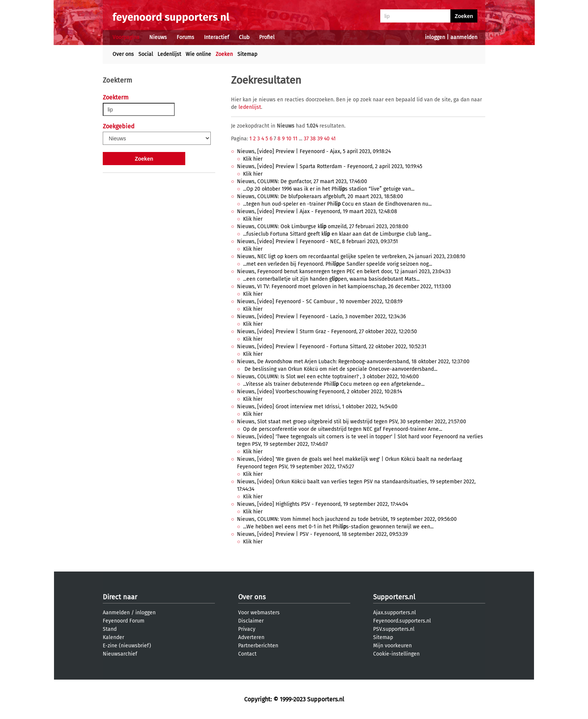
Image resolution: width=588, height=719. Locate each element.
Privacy (247, 629)
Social (146, 54)
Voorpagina (126, 37)
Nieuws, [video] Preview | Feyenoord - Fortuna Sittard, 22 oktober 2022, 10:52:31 (332, 347)
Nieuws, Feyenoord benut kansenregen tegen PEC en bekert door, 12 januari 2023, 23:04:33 (344, 272)
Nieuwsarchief (120, 654)
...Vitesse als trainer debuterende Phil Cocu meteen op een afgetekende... (334, 384)
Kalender (113, 637)
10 (289, 139)
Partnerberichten (258, 646)
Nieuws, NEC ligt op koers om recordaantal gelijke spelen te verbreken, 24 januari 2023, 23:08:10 (351, 256)
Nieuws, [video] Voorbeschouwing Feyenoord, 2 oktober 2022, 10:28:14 (319, 392)
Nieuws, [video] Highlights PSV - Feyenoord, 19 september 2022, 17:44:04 (322, 504)
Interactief (217, 37)
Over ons (123, 54)
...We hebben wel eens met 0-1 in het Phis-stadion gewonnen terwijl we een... (338, 527)
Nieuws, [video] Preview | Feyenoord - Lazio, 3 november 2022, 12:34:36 (321, 317)
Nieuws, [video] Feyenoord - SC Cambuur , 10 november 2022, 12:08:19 (320, 302)
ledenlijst (250, 107)
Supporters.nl (394, 597)
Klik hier (253, 159)
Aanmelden (116, 613)
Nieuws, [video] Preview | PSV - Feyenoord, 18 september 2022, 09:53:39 (322, 534)
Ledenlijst (169, 54)
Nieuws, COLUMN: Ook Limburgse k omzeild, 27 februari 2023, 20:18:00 (323, 226)
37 (306, 139)
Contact (247, 654)
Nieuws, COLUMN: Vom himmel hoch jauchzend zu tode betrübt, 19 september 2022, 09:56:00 (347, 519)
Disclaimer (251, 621)
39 (320, 139)
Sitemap (247, 54)
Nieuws (158, 37)
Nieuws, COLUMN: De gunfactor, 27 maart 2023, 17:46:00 (302, 181)
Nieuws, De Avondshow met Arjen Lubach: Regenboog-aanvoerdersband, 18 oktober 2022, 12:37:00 (353, 362)
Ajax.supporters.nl (394, 613)
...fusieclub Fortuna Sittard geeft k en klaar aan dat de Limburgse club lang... (337, 234)
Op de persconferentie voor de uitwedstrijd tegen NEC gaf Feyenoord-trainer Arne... (343, 429)
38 (313, 139)
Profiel (267, 37)
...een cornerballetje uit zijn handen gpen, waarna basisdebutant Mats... (331, 279)
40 (327, 139)
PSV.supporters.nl (394, 629)
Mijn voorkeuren (392, 646)
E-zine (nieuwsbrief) (127, 646)
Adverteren (251, 637)
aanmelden (464, 37)
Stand (110, 629)
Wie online (198, 54)
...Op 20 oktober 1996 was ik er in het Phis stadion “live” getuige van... (329, 189)
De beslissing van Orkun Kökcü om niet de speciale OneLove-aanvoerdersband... (340, 369)
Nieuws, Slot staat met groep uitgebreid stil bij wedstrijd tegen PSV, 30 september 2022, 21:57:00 (352, 422)
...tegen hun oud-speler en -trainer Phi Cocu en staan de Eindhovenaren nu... (337, 204)
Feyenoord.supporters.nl (402, 621)
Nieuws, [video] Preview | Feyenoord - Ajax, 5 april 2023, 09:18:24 (314, 151)
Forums (185, 37)
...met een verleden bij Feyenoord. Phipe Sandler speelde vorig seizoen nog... (337, 264)
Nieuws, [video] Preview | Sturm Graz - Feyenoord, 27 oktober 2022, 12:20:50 (327, 332)
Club (244, 37)
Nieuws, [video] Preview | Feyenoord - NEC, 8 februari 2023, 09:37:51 (317, 241)
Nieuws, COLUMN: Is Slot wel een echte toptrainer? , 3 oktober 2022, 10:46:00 (328, 377)
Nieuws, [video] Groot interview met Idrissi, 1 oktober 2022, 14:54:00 (317, 407)
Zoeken (224, 54)
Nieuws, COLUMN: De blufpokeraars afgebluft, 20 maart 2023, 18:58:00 (320, 196)
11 (295, 139)
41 (333, 139)
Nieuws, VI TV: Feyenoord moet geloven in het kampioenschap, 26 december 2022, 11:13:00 (344, 287)
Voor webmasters (259, 613)
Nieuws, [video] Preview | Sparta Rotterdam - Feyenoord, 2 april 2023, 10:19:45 (330, 166)
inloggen (435, 37)
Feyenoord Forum (124, 621)
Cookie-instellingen (396, 654)
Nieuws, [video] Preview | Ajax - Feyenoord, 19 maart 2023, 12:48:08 (317, 211)
